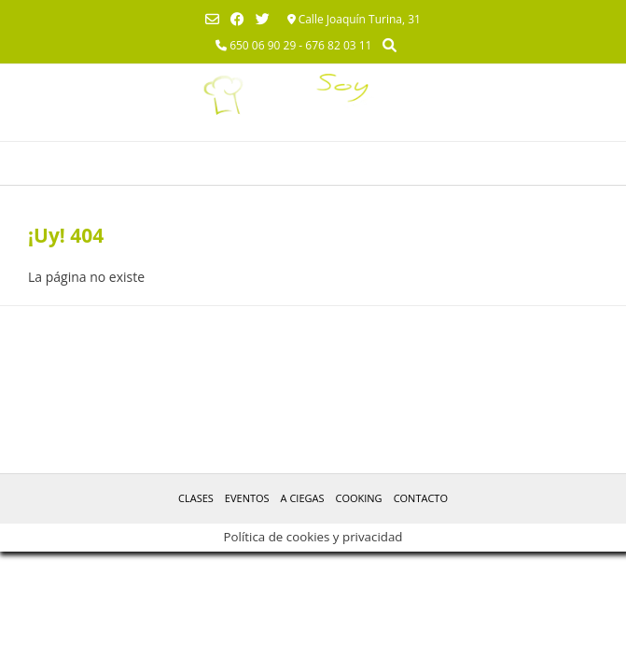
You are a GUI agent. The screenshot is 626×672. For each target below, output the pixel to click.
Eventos (247, 498)
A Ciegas (303, 498)
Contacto (421, 498)
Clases (196, 498)
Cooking (358, 498)
